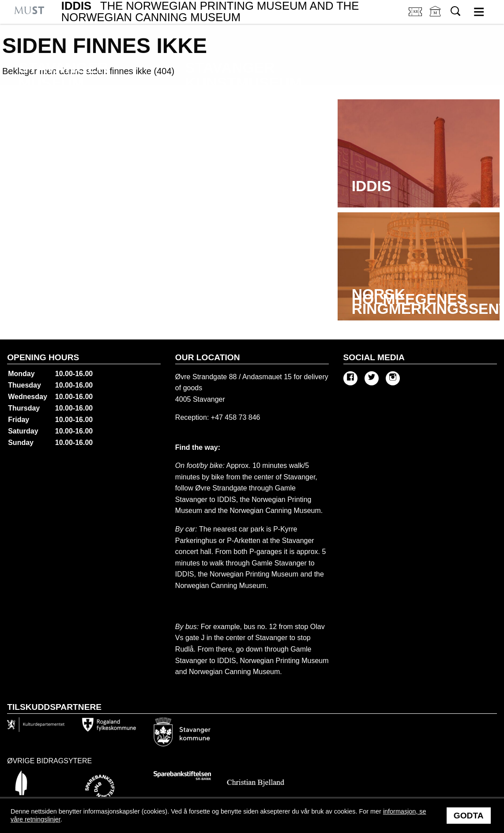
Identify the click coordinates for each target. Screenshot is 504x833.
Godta (469, 816)
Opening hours (43, 357)
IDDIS (210, 12)
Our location (208, 357)
